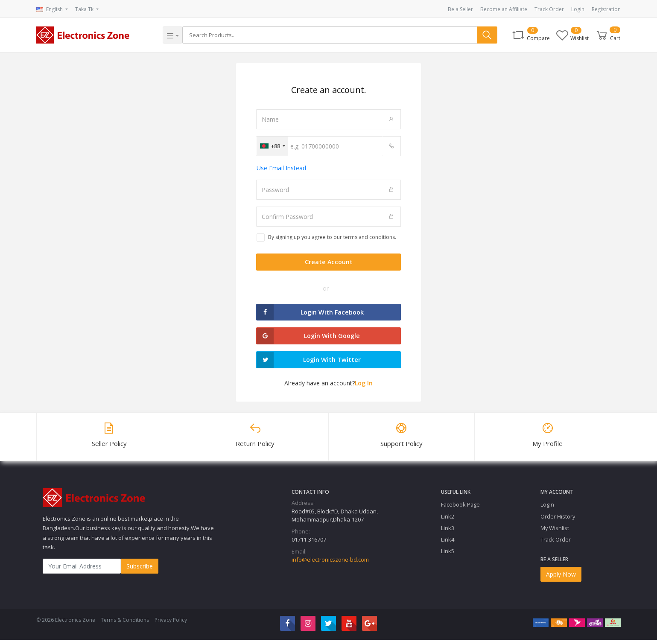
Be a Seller (460, 9)
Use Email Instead (281, 168)
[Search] (330, 35)
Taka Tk (85, 9)
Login (578, 9)
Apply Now (561, 578)
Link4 (448, 544)
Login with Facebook (310, 314)
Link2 (448, 521)
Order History (558, 521)
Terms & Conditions (125, 624)
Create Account (329, 263)
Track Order (549, 9)
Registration (606, 9)
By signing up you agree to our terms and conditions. (332, 237)
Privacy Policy (171, 624)
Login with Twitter (308, 364)
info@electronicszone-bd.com (330, 564)
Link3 (448, 532)
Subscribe (140, 571)
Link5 (448, 555)
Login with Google (308, 338)
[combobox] (272, 146)
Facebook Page (460, 509)
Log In (364, 387)
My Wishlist (555, 532)
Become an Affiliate (504, 9)
